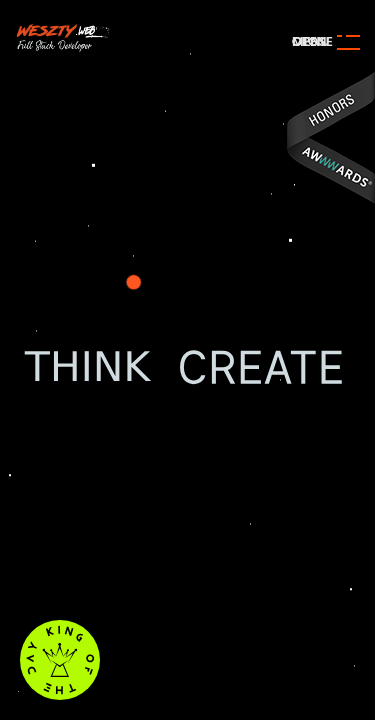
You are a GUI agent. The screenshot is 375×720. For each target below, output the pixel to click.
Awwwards (330, 137)
